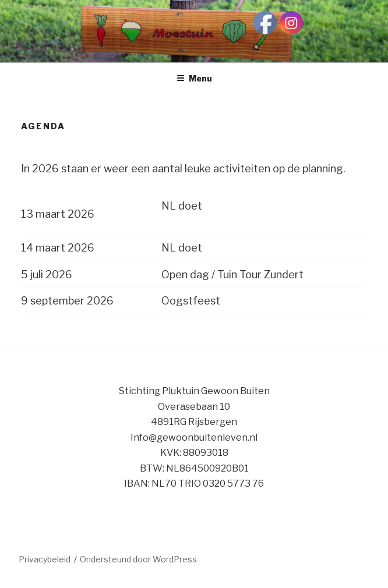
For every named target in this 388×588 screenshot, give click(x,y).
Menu (194, 78)
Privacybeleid (45, 559)
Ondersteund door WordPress (138, 559)
